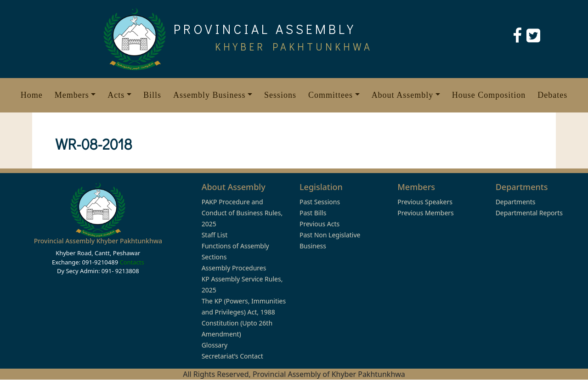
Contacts (132, 262)
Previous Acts (319, 224)
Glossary (215, 345)
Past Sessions (320, 202)
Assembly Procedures (234, 268)
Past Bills (313, 213)
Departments (516, 202)
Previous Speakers (425, 202)
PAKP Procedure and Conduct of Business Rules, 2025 (242, 213)
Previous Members (425, 213)
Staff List (215, 235)
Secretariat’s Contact (232, 356)
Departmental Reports (529, 213)
